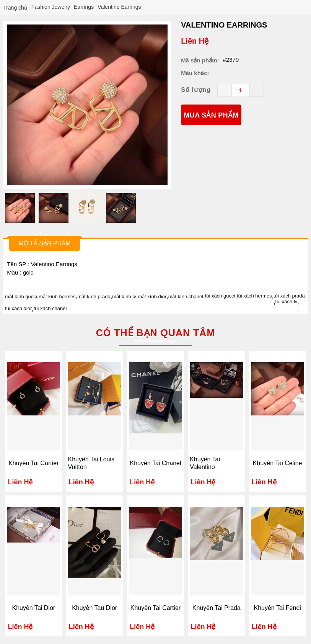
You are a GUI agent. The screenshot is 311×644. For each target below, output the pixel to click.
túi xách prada (289, 296)
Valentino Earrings (224, 25)
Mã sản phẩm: (200, 60)
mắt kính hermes (57, 297)
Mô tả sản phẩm (44, 243)
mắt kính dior (152, 297)
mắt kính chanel (186, 297)
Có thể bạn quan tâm (155, 333)
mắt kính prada (94, 297)
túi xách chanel (50, 308)
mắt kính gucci (21, 297)
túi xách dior (18, 308)
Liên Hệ (195, 41)
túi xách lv (287, 302)
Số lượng (196, 90)
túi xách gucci (220, 296)
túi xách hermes (254, 296)
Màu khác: (195, 73)
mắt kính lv (124, 297)
